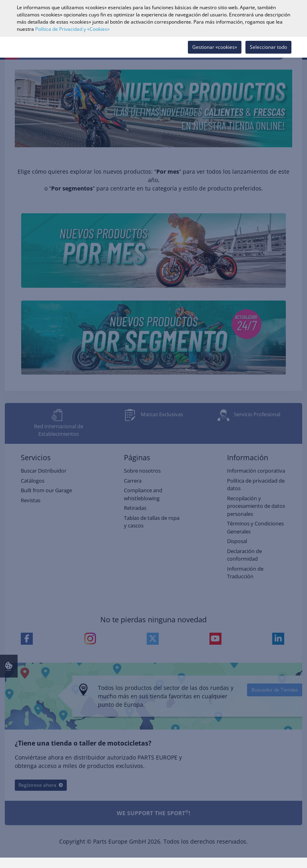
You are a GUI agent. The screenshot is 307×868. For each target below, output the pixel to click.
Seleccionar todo (268, 47)
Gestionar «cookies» (215, 47)
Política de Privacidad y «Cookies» (72, 29)
